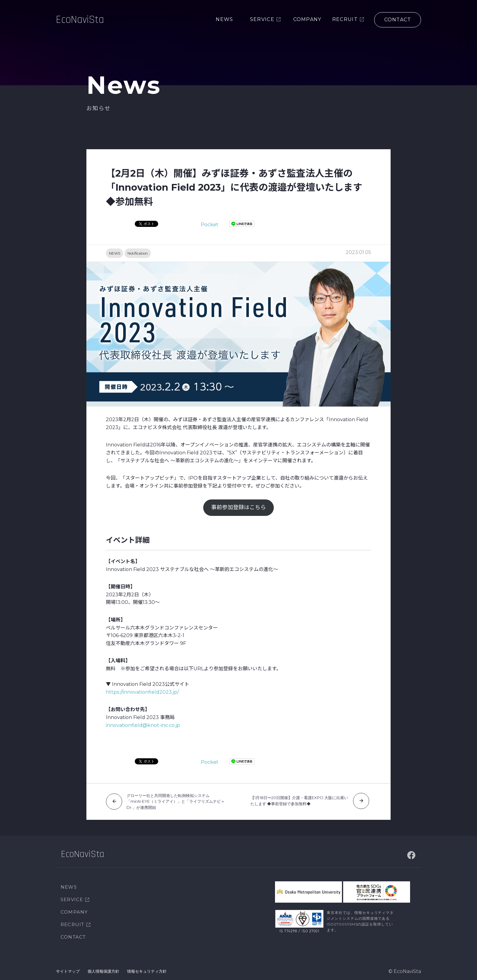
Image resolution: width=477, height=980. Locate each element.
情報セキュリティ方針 (147, 971)
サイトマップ (68, 971)
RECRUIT (72, 924)
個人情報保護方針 (103, 971)
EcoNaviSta (80, 20)
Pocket (210, 225)
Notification (138, 253)
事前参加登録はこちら (238, 507)
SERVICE (72, 899)
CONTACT (73, 937)
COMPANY (74, 912)
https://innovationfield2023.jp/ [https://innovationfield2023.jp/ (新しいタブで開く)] (142, 692)
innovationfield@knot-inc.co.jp (143, 725)
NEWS (115, 253)
